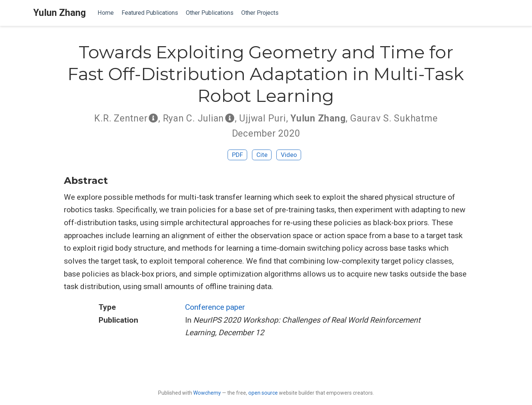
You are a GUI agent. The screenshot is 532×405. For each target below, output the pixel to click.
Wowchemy (207, 393)
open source (263, 393)
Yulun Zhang (59, 13)
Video (289, 155)
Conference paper (215, 307)
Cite (262, 155)
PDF (238, 155)
